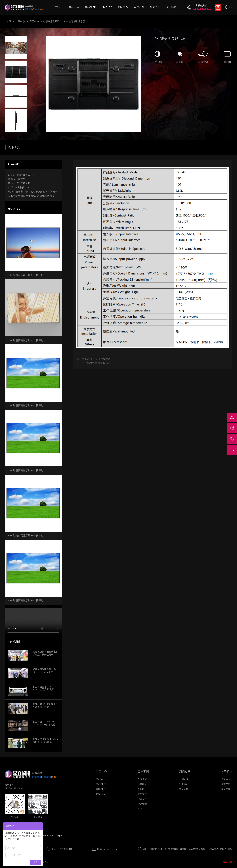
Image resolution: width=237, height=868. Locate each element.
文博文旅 (142, 794)
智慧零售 (142, 784)
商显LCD (34, 21)
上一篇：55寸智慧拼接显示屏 (94, 359)
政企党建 (142, 804)
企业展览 (142, 779)
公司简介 (226, 779)
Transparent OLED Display (50, 835)
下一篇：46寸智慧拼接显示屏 (94, 363)
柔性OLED (106, 7)
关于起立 (171, 7)
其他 (140, 809)
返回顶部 (228, 862)
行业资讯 (184, 784)
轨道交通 (142, 799)
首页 (58, 7)
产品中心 (20, 21)
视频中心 (123, 7)
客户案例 (139, 7)
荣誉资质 (226, 784)
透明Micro (74, 7)
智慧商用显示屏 (51, 21)
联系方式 (226, 789)
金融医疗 (142, 789)
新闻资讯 (155, 7)
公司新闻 (184, 779)
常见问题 (184, 789)
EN (230, 7)
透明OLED (90, 7)
